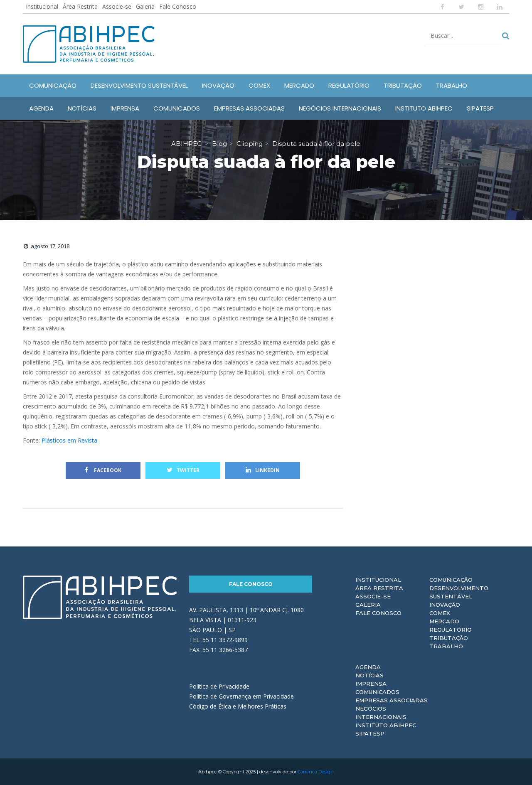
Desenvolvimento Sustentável (459, 592)
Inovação (445, 605)
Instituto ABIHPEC (386, 725)
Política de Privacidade (219, 686)
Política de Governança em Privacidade (241, 696)
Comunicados (377, 692)
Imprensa (371, 684)
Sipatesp (370, 733)
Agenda (368, 667)
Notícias (369, 675)
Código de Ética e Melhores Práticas (238, 706)
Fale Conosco (178, 6)
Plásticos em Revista (69, 440)
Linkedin (263, 470)
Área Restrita (80, 6)
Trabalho (446, 646)
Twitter (183, 470)
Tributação (449, 638)
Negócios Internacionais (381, 713)
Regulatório (451, 630)
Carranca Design (316, 772)
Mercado (444, 621)
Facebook (103, 470)
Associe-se (117, 6)
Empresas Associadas (392, 700)
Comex (440, 613)
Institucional (42, 6)
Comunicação (451, 580)
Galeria (145, 6)
